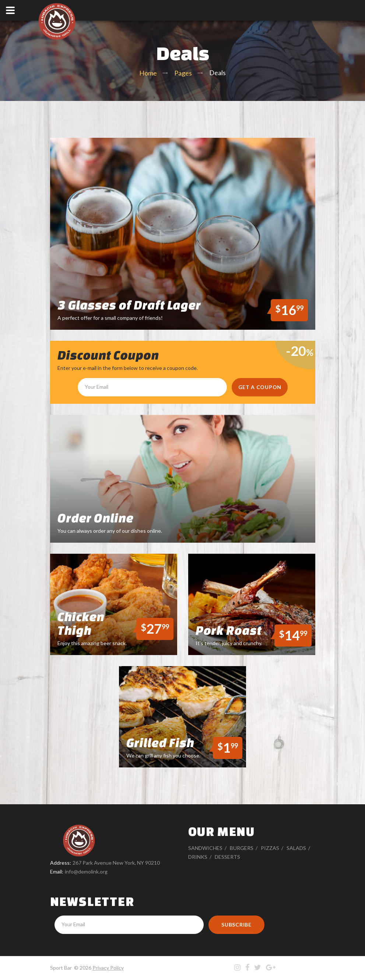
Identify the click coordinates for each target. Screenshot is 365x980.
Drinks (198, 857)
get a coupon (260, 387)
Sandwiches (205, 848)
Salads (296, 848)
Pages (183, 73)
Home (148, 73)
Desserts (227, 857)
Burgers (242, 848)
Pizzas (270, 848)
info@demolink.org (86, 871)
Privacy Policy (108, 968)
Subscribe (236, 925)
